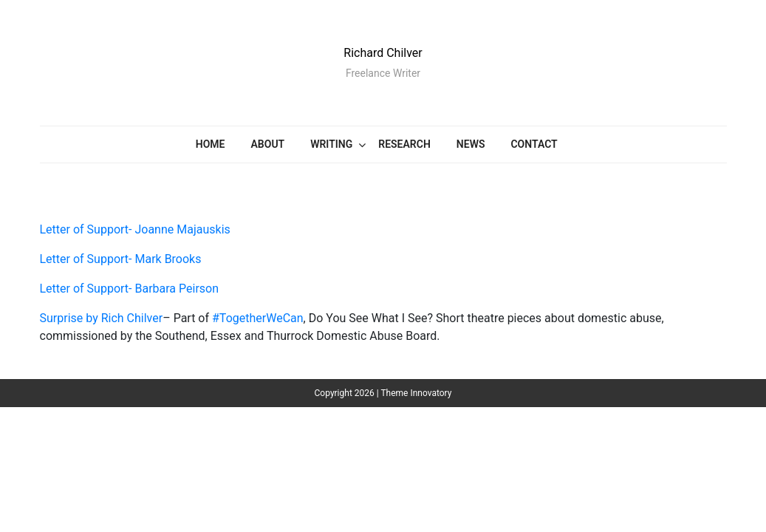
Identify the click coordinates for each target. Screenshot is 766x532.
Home (211, 144)
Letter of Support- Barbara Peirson (130, 289)
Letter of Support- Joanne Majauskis (135, 229)
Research (404, 144)
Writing (331, 144)
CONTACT (534, 144)
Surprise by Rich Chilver (102, 318)
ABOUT (268, 144)
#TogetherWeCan (258, 318)
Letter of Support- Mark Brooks (121, 259)
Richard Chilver (383, 53)
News (471, 144)
